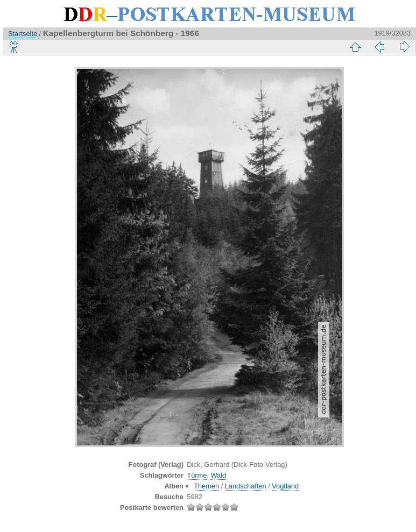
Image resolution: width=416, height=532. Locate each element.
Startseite (23, 34)
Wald (218, 475)
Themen (206, 486)
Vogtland (285, 486)
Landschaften (246, 486)
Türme (197, 475)
